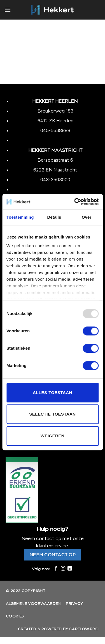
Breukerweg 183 (55, 111)
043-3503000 (55, 180)
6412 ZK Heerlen (55, 121)
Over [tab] (87, 217)
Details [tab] (54, 217)
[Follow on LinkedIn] (70, 569)
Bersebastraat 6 (55, 160)
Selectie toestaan (52, 414)
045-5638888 (55, 130)
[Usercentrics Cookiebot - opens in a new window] (75, 202)
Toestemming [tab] (20, 217)
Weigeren (53, 436)
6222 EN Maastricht (55, 170)
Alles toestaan (53, 393)
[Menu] (8, 10)
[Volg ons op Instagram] (63, 569)
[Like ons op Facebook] (56, 569)
